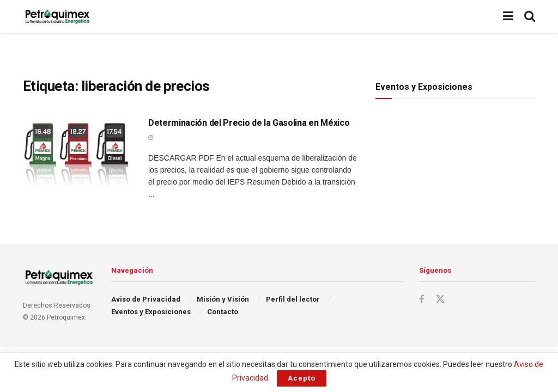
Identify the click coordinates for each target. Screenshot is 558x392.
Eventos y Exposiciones (151, 312)
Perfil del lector (293, 299)
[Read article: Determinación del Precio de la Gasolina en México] (77, 156)
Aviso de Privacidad (146, 299)
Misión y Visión (223, 299)
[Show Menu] (508, 16)
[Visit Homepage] (57, 16)
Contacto (223, 312)
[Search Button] (530, 16)
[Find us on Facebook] (422, 300)
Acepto (302, 378)
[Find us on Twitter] (440, 299)
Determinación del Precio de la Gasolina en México (249, 123)
